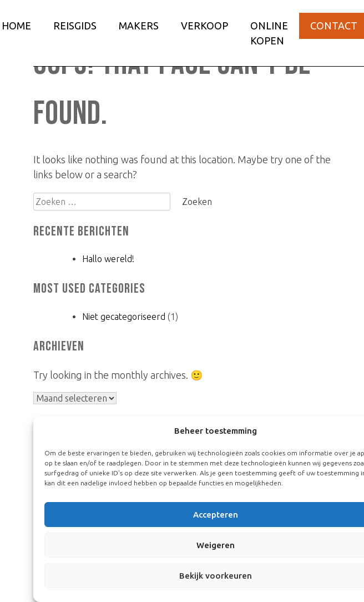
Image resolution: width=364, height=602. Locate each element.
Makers (139, 26)
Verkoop (204, 26)
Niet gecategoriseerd (124, 317)
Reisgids (75, 26)
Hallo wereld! (108, 259)
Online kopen (269, 33)
